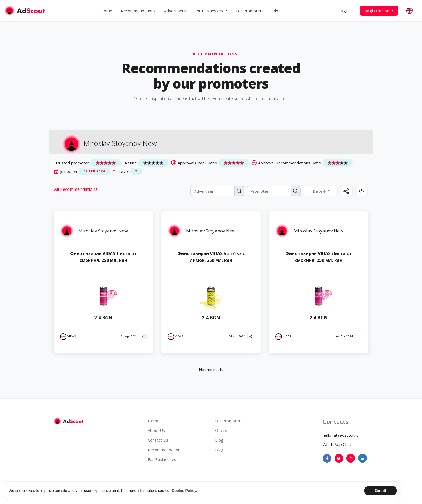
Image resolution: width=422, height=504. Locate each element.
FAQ (219, 450)
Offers (221, 430)
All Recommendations (76, 189)
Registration (378, 11)
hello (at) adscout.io (341, 435)
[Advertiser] (217, 191)
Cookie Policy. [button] (184, 491)
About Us (156, 430)
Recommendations (138, 11)
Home (106, 11)
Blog (277, 11)
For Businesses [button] (209, 11)
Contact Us (158, 440)
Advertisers (175, 11)
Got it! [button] (381, 491)
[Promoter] (274, 191)
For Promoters (250, 11)
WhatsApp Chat (337, 444)
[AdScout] (68, 421)
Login (344, 11)
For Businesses (162, 459)
